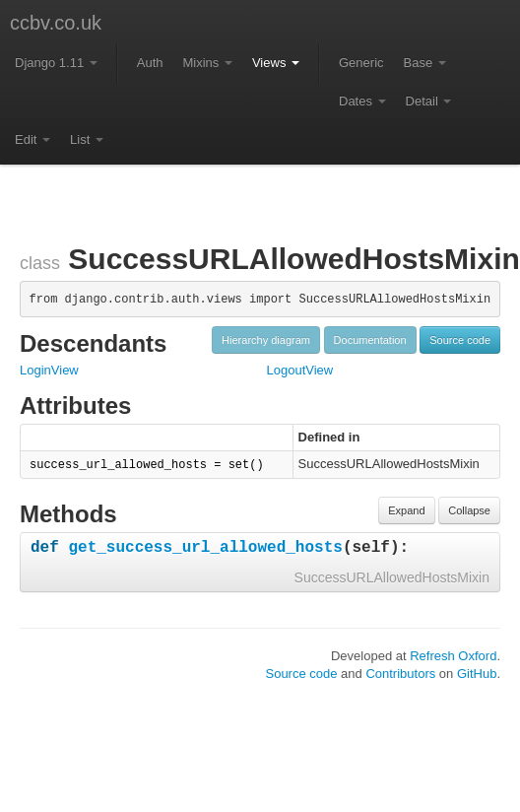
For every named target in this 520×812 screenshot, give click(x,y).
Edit (32, 139)
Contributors (400, 674)
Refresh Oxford (453, 656)
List (87, 139)
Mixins (207, 63)
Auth (150, 63)
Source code (460, 340)
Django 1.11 (56, 63)
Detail (429, 101)
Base (425, 63)
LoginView (49, 370)
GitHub (477, 674)
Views (276, 63)
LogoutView (300, 370)
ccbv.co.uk (56, 23)
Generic (361, 63)
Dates (362, 101)
